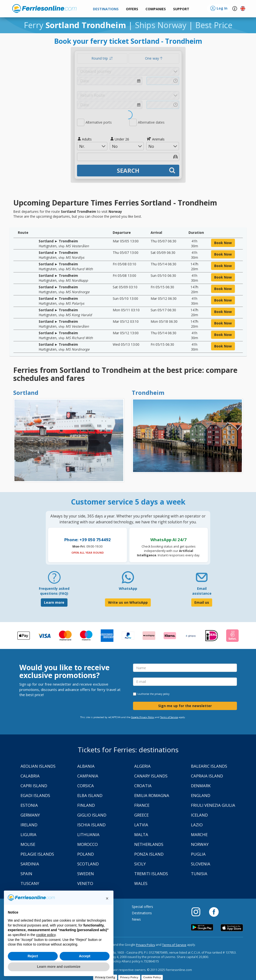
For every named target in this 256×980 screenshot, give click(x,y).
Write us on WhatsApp (128, 602)
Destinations (142, 913)
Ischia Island (91, 825)
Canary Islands (151, 776)
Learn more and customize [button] (59, 967)
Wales (141, 883)
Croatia (143, 786)
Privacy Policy (145, 945)
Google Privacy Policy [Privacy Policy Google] (143, 717)
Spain (26, 874)
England (201, 795)
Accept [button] (85, 956)
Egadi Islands (35, 795)
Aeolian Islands (38, 766)
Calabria (30, 776)
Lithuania (88, 835)
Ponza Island (149, 854)
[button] (181, 9)
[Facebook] (214, 912)
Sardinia (30, 864)
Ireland (29, 825)
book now (223, 243)
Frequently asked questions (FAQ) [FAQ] (54, 591)
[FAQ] (54, 579)
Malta (141, 835)
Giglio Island (92, 815)
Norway (200, 844)
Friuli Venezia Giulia (213, 805)
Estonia (29, 805)
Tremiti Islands (151, 874)
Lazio (197, 825)
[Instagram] (198, 912)
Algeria (142, 766)
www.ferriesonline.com (44, 9)
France (142, 805)
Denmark (201, 786)
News (136, 919)
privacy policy (162, 694)
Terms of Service (169, 717)
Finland (86, 805)
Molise (28, 844)
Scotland (88, 864)
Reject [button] (33, 956)
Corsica (86, 786)
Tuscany (30, 883)
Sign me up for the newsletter (185, 706)
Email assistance (202, 591)
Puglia (198, 854)
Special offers (142, 907)
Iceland (199, 815)
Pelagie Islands (37, 854)
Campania (88, 776)
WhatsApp (128, 588)
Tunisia (199, 874)
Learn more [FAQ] (54, 602)
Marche (199, 835)
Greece (141, 815)
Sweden (86, 874)
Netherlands (149, 844)
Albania (86, 766)
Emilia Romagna (152, 795)
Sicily (140, 864)
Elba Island (90, 795)
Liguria (28, 835)
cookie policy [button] (46, 935)
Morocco (88, 844)
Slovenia (201, 864)
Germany (30, 815)
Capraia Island (207, 776)
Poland (86, 854)
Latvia (141, 825)
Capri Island (34, 786)
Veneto (85, 883)
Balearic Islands (209, 766)
